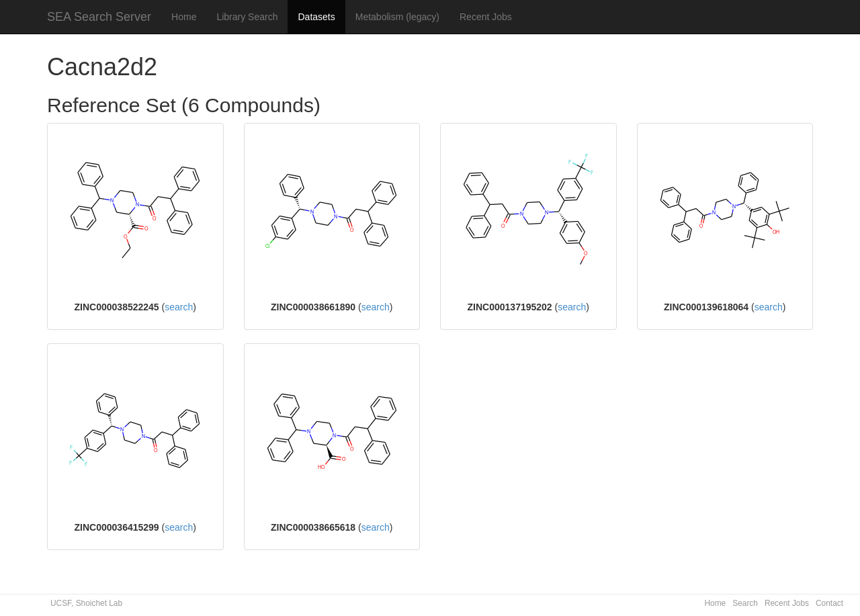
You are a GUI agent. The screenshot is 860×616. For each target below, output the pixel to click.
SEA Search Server (99, 17)
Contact (829, 603)
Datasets (316, 17)
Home (184, 17)
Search (745, 603)
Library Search (247, 17)
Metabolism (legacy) (397, 17)
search (179, 307)
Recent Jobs (486, 17)
